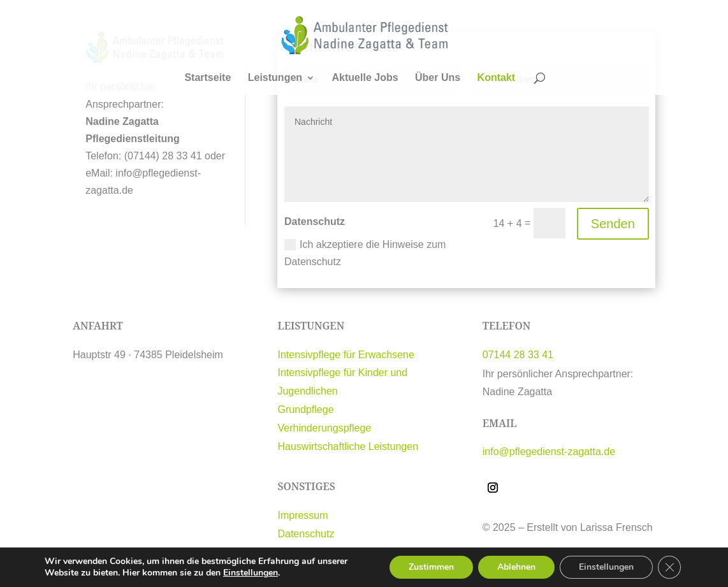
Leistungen (275, 78)
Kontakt (497, 78)
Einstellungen (251, 573)
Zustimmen (431, 567)
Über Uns (438, 78)
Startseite (207, 78)
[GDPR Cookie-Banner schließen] (669, 567)
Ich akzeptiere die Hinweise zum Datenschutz (365, 253)
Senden (613, 224)
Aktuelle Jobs (365, 78)
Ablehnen (516, 567)
